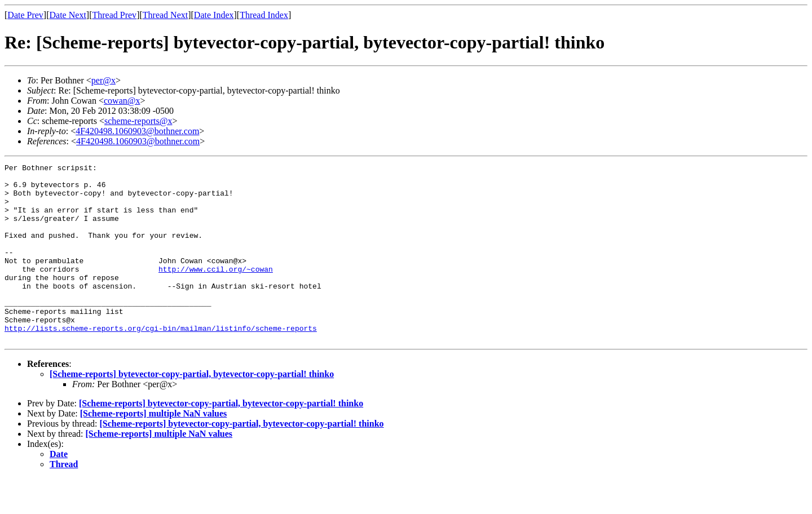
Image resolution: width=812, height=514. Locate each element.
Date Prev (25, 15)
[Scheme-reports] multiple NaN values (154, 449)
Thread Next (165, 15)
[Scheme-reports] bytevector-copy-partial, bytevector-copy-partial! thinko (192, 409)
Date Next (68, 15)
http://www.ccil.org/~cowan (216, 291)
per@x (103, 80)
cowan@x (122, 101)
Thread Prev (114, 15)
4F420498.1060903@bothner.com (137, 131)
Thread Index (264, 15)
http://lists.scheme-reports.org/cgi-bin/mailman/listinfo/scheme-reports (161, 362)
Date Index (214, 15)
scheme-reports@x (138, 121)
